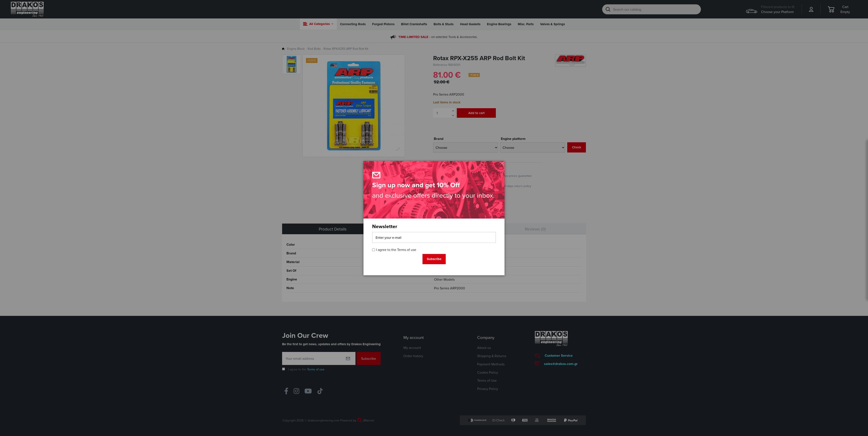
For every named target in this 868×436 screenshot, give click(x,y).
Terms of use (407, 250)
